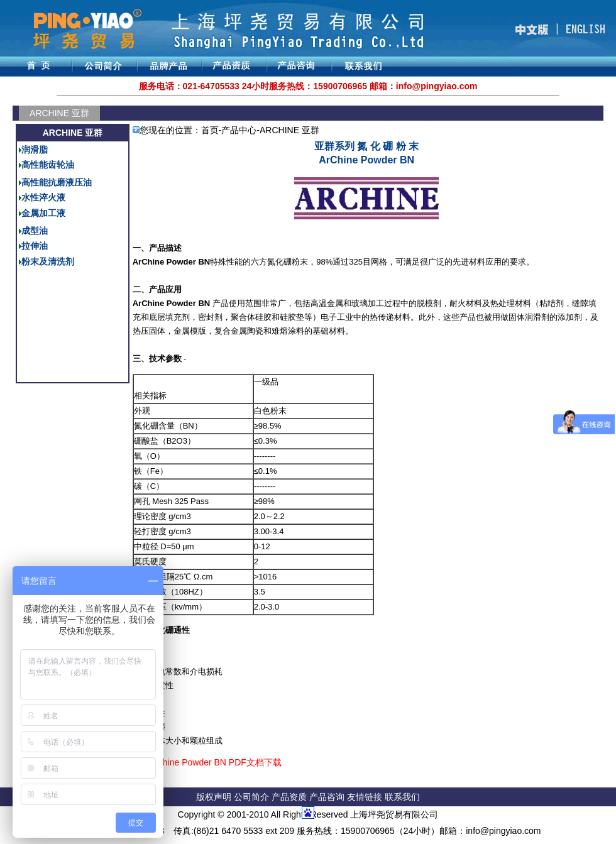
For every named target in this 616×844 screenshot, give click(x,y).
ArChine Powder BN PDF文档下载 (215, 762)
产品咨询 (327, 797)
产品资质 (289, 797)
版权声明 (214, 797)
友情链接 (366, 797)
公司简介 (253, 797)
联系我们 (402, 797)
